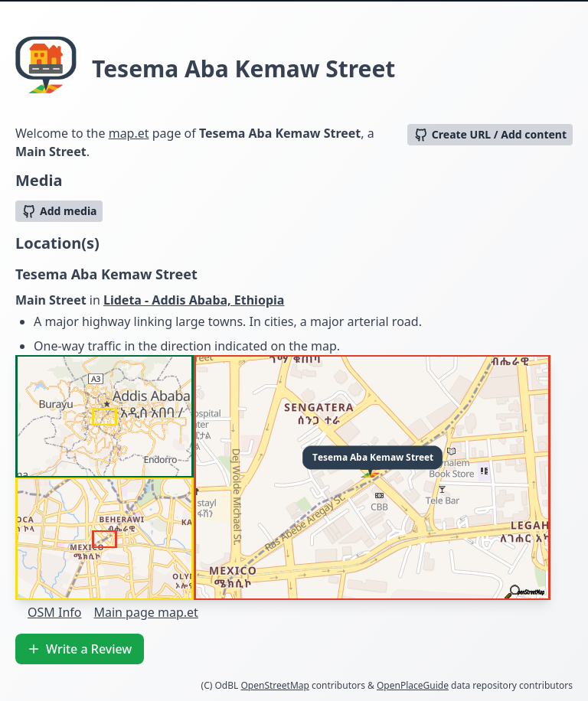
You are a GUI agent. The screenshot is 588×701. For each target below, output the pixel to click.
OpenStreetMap (274, 685)
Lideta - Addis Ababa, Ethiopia (194, 300)
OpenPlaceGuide (413, 685)
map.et (129, 133)
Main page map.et (145, 612)
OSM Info (54, 612)
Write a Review (80, 649)
